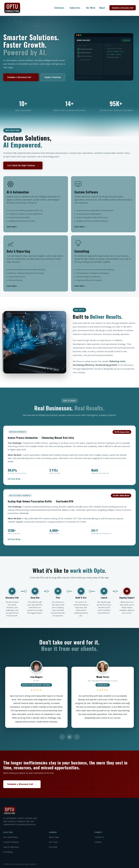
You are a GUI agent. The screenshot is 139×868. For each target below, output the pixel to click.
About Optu (54, 837)
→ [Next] (77, 737)
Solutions (60, 8)
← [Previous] (62, 737)
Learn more (13, 229)
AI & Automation (11, 837)
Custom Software (11, 842)
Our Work (91, 8)
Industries (76, 8)
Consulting (8, 852)
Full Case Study (15, 481)
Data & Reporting (11, 847)
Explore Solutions (53, 77)
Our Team (53, 842)
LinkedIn (98, 842)
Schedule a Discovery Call (123, 8)
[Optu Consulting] (69, 811)
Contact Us (99, 837)
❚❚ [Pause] (69, 737)
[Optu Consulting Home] (12, 8)
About (103, 8)
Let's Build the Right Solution (23, 169)
